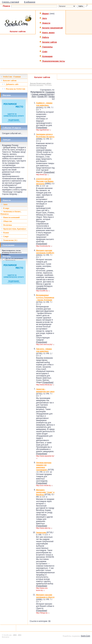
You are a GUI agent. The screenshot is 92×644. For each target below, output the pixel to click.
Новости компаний (10, 217)
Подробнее (42, 128)
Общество (7, 221)
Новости (45, 23)
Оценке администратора (43, 94)
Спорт (5, 236)
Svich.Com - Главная (11, 77)
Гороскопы (46, 47)
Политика (7, 225)
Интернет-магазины (36, 85)
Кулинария (46, 56)
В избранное (30, 2)
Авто (43, 18)
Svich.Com (85, 636)
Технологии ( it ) (9, 240)
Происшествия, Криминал (14, 229)
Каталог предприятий (51, 28)
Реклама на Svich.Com (14, 89)
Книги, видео (47, 33)
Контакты (6, 637)
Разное (5, 233)
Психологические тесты (52, 61)
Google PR (42, 97)
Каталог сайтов (48, 42)
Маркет (44, 14)
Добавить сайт (10, 84)
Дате (34, 97)
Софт (43, 52)
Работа (44, 37)
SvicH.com (8, 635)
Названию (50, 92)
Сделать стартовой (11, 2)
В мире (5, 208)
